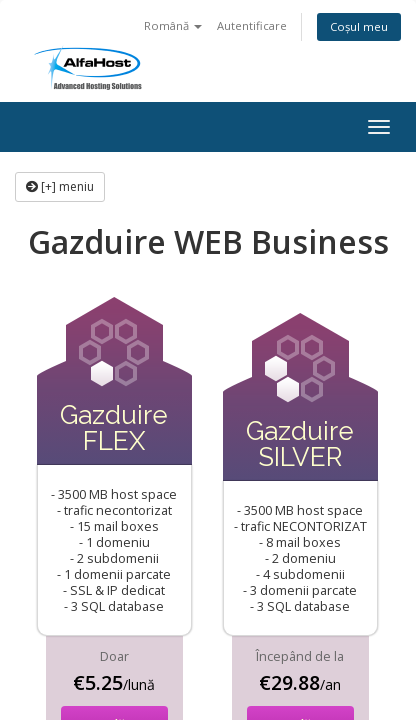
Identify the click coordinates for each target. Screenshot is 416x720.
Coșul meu (359, 26)
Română (173, 25)
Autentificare (252, 25)
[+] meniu (60, 186)
